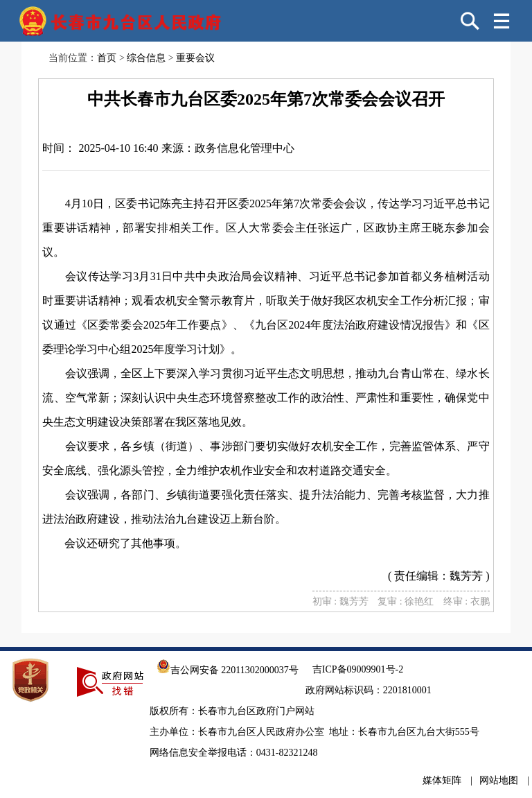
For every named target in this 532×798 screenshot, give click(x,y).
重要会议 (195, 58)
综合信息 (146, 58)
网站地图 (499, 780)
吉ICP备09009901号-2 (358, 669)
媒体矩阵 (442, 780)
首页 (107, 58)
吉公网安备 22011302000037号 (228, 670)
